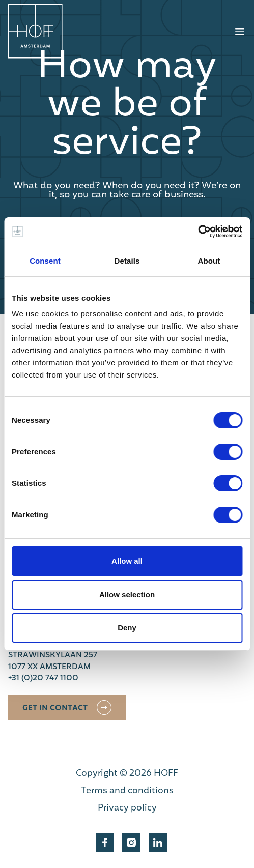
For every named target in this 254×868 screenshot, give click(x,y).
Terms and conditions (127, 791)
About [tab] (209, 261)
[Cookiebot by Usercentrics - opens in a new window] (198, 232)
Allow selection (127, 595)
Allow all (127, 561)
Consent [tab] (45, 261)
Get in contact (55, 708)
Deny (127, 628)
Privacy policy (127, 808)
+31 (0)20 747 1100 (43, 678)
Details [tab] (127, 261)
